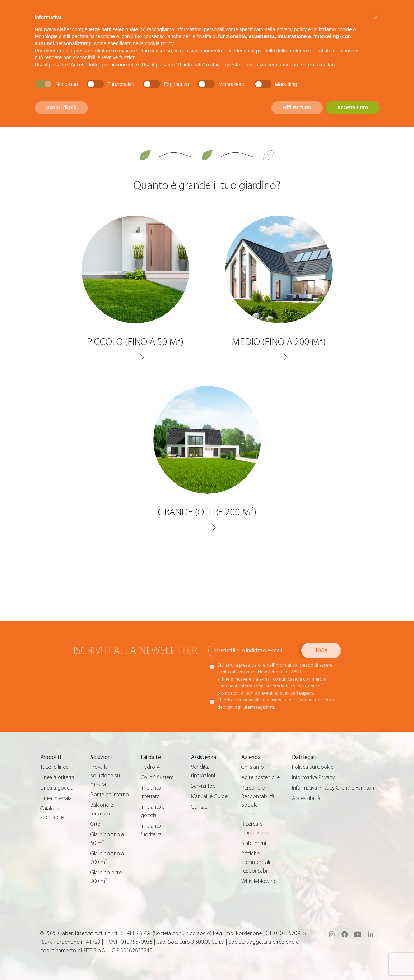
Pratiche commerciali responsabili (256, 862)
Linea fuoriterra (57, 777)
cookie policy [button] (159, 43)
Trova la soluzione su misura (105, 776)
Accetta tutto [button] (353, 107)
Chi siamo (253, 767)
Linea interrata (56, 798)
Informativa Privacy (313, 777)
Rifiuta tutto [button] (297, 107)
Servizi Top (203, 786)
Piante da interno (110, 795)
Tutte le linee (54, 767)
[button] (376, 17)
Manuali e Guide (209, 796)
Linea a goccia (57, 788)
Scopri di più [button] (62, 107)
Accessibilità (306, 798)
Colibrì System (157, 777)
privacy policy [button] (292, 29)
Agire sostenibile (261, 777)
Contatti (200, 807)
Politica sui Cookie (313, 767)
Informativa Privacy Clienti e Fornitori (333, 788)
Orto (96, 824)
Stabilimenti (254, 843)
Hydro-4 (150, 767)
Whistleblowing (259, 881)
